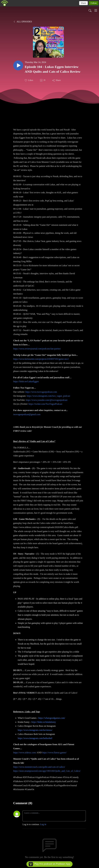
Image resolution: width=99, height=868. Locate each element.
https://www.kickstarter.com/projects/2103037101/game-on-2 (41, 359)
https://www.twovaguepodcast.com (41, 392)
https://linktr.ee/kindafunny (44, 722)
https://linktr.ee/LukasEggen (26, 381)
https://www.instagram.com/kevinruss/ (35, 730)
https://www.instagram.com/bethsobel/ (35, 738)
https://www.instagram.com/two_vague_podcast (48, 396)
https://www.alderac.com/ (25, 753)
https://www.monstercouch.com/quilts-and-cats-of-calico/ (39, 767)
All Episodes (23, 22)
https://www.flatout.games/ (54, 753)
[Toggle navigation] (96, 10)
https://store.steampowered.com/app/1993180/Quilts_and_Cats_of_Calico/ (47, 771)
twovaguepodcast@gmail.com (27, 414)
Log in (43, 824)
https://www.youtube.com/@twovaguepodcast (47, 400)
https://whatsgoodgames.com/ (52, 718)
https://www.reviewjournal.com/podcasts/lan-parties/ (37, 349)
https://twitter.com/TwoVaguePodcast (45, 404)
